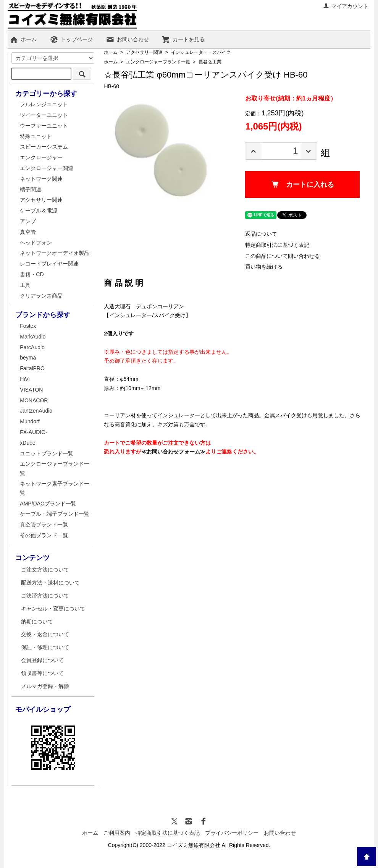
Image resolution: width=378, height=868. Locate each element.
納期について (37, 622)
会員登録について (42, 660)
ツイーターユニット (44, 115)
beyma (28, 358)
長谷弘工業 (210, 62)
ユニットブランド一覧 (47, 453)
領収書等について (42, 673)
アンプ (28, 221)
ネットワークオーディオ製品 (55, 253)
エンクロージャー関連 (47, 168)
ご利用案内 (117, 833)
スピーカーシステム (44, 147)
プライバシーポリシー (232, 833)
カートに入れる (303, 185)
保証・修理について (45, 647)
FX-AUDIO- (34, 432)
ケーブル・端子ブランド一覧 (55, 514)
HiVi (25, 379)
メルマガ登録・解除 (45, 686)
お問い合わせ (127, 39)
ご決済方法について (45, 596)
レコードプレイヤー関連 (49, 264)
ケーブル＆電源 (39, 211)
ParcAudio (32, 347)
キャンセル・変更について (53, 609)
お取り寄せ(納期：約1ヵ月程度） (291, 98)
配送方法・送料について (50, 583)
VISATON (31, 390)
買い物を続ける (264, 267)
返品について (261, 234)
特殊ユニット (36, 136)
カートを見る (183, 39)
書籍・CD (32, 274)
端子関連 (31, 189)
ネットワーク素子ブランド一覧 (55, 488)
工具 (25, 285)
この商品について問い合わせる (283, 256)
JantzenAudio (36, 411)
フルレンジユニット (44, 104)
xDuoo (27, 443)
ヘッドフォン (36, 243)
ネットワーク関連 (41, 179)
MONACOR (34, 400)
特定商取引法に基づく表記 (277, 245)
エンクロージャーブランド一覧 (158, 62)
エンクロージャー (41, 157)
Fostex (28, 326)
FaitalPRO (32, 368)
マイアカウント (346, 6)
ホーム (23, 39)
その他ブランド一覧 (44, 535)
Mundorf (30, 421)
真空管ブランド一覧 (44, 525)
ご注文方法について (45, 570)
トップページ (71, 39)
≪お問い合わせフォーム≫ (173, 452)
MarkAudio (33, 337)
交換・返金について (45, 634)
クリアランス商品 (41, 296)
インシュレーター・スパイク (201, 52)
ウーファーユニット (44, 126)
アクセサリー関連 (144, 52)
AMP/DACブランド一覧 (48, 504)
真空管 (28, 232)
